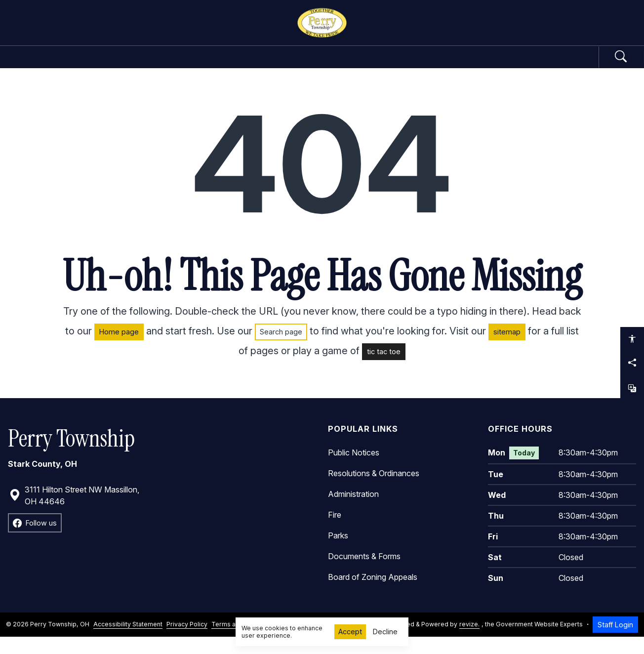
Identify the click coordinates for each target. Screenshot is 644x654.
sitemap (507, 348)
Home (120, 65)
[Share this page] (632, 363)
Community (375, 65)
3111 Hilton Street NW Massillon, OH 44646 (74, 512)
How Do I (457, 65)
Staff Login (615, 641)
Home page (119, 348)
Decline (385, 632)
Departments (283, 65)
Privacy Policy (187, 641)
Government (187, 65)
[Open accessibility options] (632, 339)
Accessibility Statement (128, 641)
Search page (281, 348)
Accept (350, 632)
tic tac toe (384, 368)
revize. (469, 641)
